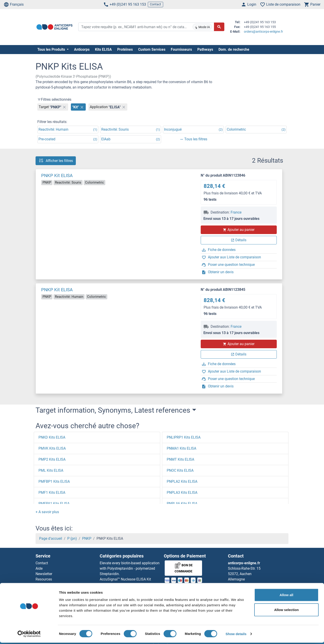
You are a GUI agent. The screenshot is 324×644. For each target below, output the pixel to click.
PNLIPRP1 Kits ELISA (184, 437)
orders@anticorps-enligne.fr (263, 32)
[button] (47, 512)
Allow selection (286, 611)
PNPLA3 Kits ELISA (182, 493)
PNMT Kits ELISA (180, 459)
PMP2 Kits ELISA (52, 459)
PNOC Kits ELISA (180, 470)
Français (14, 5)
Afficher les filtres (56, 161)
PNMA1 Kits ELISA (181, 448)
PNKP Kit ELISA (57, 175)
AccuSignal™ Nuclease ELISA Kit (125, 579)
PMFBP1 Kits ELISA (54, 481)
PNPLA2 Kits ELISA (182, 481)
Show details (236, 635)
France (236, 212)
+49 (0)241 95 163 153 (125, 5)
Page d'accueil (51, 538)
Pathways (205, 49)
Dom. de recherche (234, 49)
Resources (44, 579)
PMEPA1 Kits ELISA (54, 504)
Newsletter (44, 574)
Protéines (125, 49)
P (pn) (72, 538)
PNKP (87, 538)
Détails (239, 240)
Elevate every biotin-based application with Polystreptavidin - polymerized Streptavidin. (130, 568)
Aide (39, 568)
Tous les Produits (52, 49)
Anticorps (82, 49)
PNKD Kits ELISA (52, 437)
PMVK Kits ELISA (52, 448)
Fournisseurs (181, 49)
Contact (155, 4)
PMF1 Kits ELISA (52, 493)
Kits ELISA (103, 49)
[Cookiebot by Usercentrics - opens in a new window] (29, 635)
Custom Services (152, 49)
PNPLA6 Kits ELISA (182, 504)
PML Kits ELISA (51, 470)
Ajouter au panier (239, 230)
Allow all (287, 596)
